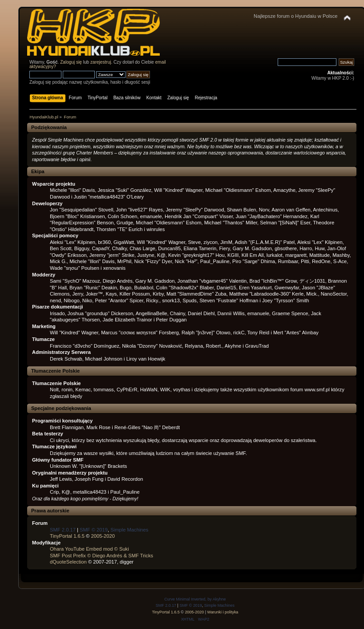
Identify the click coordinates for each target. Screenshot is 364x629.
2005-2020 (103, 536)
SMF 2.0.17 (63, 530)
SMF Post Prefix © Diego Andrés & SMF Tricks (101, 556)
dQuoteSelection (68, 562)
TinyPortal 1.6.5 (67, 536)
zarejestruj (101, 62)
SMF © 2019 (94, 530)
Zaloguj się (71, 62)
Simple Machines (129, 530)
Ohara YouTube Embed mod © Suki (89, 549)
